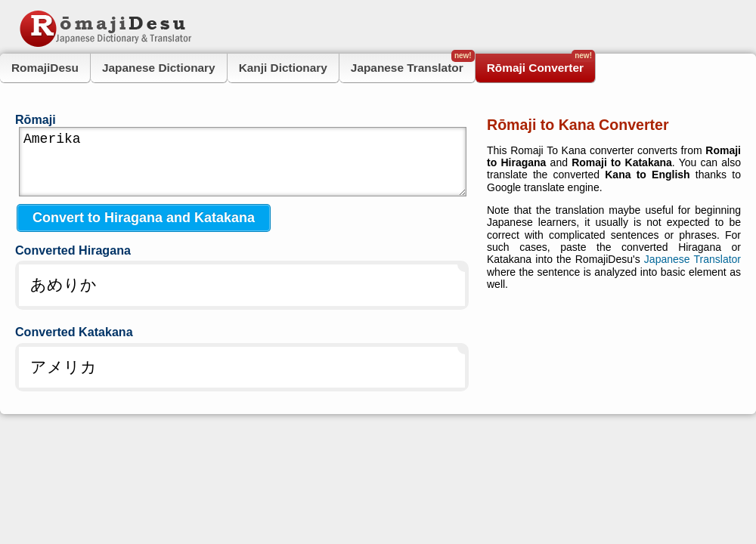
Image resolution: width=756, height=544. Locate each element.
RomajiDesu (45, 68)
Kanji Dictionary (283, 68)
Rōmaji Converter (541, 64)
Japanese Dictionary (159, 68)
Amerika (243, 162)
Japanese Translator (413, 64)
